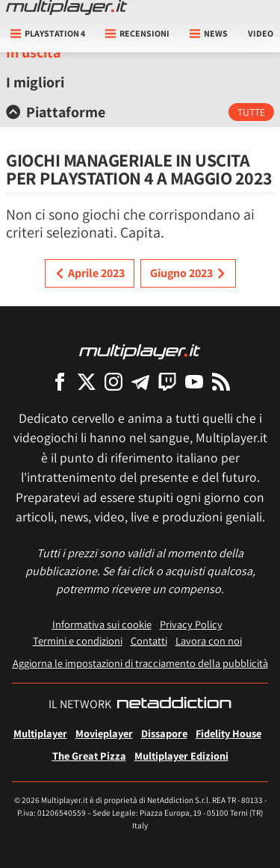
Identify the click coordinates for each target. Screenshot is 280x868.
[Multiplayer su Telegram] (140, 381)
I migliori (35, 82)
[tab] (140, 112)
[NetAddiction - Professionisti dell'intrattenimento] (174, 704)
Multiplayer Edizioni (181, 756)
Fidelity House (228, 733)
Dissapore (164, 733)
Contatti (149, 641)
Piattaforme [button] (56, 112)
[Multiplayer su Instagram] (113, 381)
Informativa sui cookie (102, 624)
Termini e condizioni (78, 641)
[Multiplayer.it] (66, 7)
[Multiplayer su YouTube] (194, 381)
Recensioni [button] (137, 33)
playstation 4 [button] (48, 33)
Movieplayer (104, 733)
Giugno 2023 (188, 273)
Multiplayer (40, 733)
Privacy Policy (191, 624)
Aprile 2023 (90, 273)
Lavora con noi (209, 641)
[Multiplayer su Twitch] (167, 381)
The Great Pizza (89, 756)
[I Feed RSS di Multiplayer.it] (221, 381)
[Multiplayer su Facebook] (60, 381)
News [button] (209, 33)
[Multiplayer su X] (87, 381)
